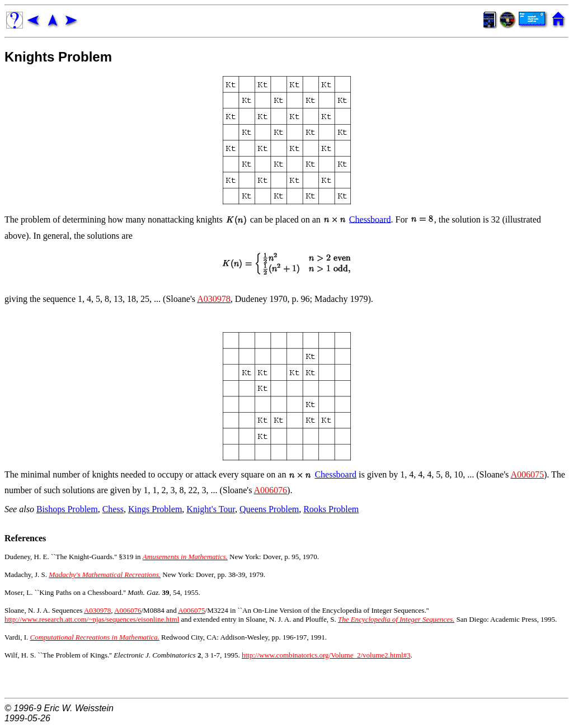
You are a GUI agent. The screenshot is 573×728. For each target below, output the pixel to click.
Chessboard (370, 219)
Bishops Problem (67, 509)
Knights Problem (58, 57)
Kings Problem (155, 509)
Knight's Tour (211, 509)
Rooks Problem (331, 509)
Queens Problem (269, 509)
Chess (113, 509)
